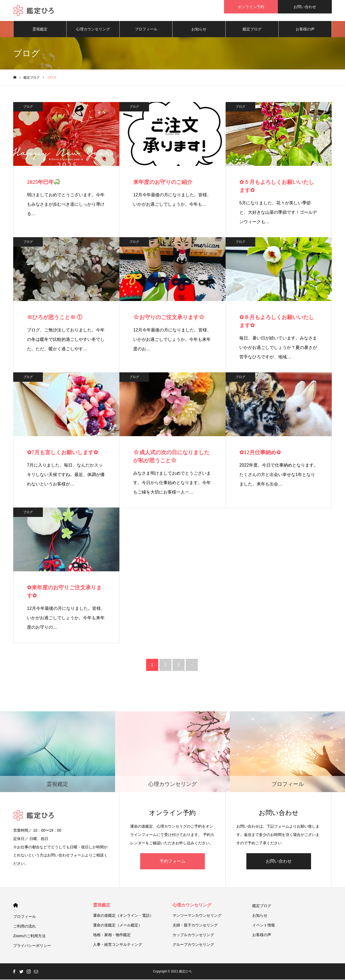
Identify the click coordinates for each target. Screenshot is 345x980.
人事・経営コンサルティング (118, 945)
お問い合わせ (279, 862)
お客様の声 (305, 30)
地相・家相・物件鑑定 (112, 935)
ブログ (28, 107)
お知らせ (199, 30)
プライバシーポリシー (32, 946)
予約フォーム (172, 862)
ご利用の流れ (25, 927)
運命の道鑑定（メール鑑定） (118, 926)
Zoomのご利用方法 (29, 936)
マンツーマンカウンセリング (197, 916)
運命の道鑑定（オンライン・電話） (123, 916)
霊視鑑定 (40, 30)
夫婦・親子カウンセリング (195, 926)
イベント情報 (264, 926)
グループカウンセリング (193, 945)
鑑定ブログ (252, 30)
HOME (15, 906)
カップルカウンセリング (193, 935)
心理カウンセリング (93, 30)
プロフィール (146, 30)
